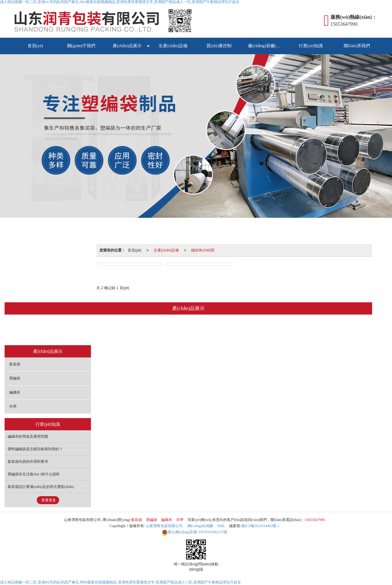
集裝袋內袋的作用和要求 (28, 462)
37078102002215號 (195, 532)
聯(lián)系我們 (357, 46)
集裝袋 (148, 330)
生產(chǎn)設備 (173, 46)
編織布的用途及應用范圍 (28, 436)
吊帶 (228, 330)
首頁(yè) (35, 46)
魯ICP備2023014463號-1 (260, 526)
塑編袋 (175, 330)
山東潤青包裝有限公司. (165, 526)
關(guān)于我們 (81, 46)
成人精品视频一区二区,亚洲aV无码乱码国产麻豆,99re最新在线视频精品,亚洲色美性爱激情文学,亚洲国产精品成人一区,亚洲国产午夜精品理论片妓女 (121, 582)
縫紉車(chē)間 (203, 250)
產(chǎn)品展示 (127, 46)
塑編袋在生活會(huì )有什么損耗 (34, 474)
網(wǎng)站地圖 (200, 526)
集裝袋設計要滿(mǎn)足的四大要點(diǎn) (41, 487)
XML (221, 526)
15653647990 (315, 520)
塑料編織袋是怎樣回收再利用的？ (35, 449)
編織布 (202, 330)
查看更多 (49, 500)
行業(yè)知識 (311, 46)
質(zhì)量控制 (219, 46)
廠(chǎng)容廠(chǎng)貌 (268, 46)
